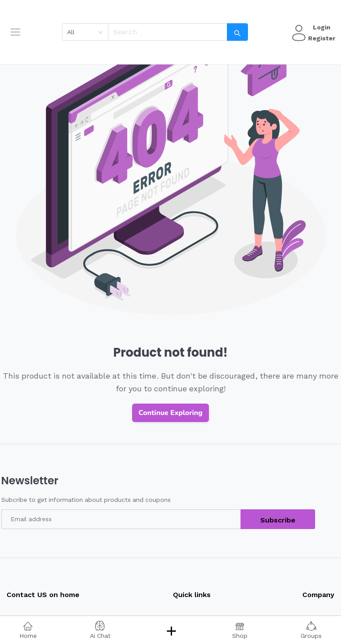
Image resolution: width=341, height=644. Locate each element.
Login (320, 27)
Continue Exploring (171, 413)
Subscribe (278, 520)
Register (320, 38)
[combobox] (88, 32)
